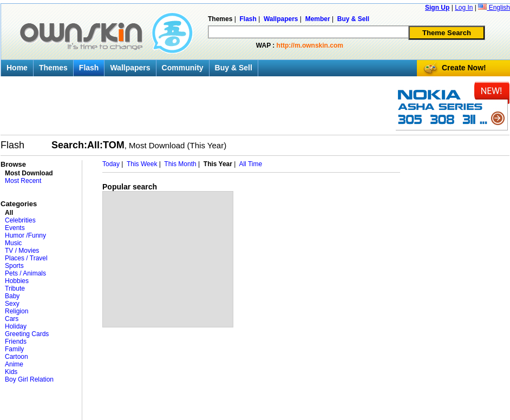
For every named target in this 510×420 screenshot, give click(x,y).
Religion (17, 311)
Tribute (15, 288)
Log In (464, 8)
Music (13, 243)
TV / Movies (22, 251)
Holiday (16, 326)
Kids (11, 372)
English (494, 8)
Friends (16, 342)
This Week (142, 164)
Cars (12, 319)
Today (111, 164)
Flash (89, 68)
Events (15, 228)
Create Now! (464, 68)
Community (183, 68)
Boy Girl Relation (29, 379)
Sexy (12, 304)
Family (14, 349)
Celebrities (20, 220)
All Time (250, 164)
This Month (180, 164)
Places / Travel (26, 258)
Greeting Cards (27, 334)
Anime (14, 364)
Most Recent (23, 181)
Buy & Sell (234, 68)
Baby (12, 296)
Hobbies (17, 281)
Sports (14, 266)
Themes (53, 68)
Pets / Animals (25, 273)
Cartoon (17, 357)
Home (17, 68)
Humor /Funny (25, 235)
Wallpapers (130, 68)
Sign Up (437, 8)
